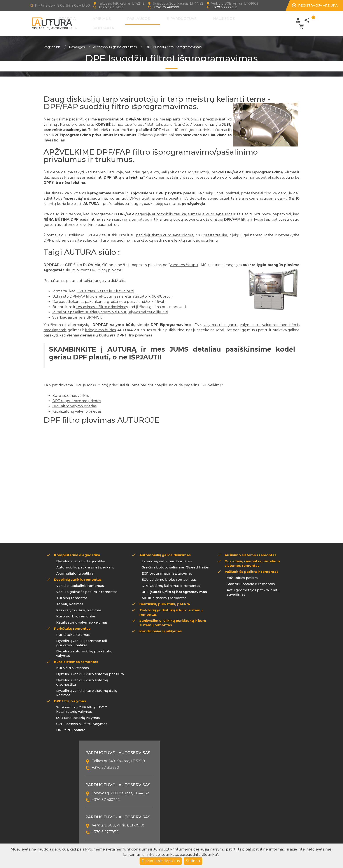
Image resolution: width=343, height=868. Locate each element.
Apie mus (121, 22)
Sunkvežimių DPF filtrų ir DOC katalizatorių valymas (82, 706)
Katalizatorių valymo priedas (77, 408)
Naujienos (200, 22)
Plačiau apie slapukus (161, 861)
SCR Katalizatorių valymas (78, 714)
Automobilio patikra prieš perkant (85, 564)
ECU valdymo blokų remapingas (169, 576)
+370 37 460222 (166, 7)
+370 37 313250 (111, 7)
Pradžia (101, 22)
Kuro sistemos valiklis (71, 392)
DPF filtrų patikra (71, 727)
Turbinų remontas (72, 595)
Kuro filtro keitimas (73, 665)
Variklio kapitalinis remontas (80, 582)
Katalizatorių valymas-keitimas (82, 619)
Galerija (222, 22)
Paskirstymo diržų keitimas (79, 607)
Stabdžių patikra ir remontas (251, 581)
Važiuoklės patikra (242, 574)
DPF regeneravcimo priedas (77, 398)
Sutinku (193, 861)
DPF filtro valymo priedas (74, 403)
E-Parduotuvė (172, 22)
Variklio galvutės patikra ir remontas (87, 588)
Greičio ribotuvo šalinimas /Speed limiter (176, 564)
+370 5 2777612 (224, 7)
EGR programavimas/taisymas (167, 570)
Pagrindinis (52, 44)
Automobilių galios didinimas (115, 44)
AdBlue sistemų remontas (164, 595)
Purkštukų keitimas (73, 631)
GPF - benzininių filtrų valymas (82, 721)
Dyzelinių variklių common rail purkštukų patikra (82, 640)
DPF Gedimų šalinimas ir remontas (171, 582)
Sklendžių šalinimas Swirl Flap (167, 558)
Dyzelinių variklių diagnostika (81, 558)
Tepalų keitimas (70, 601)
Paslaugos (143, 22)
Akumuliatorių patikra (75, 570)
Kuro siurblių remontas (76, 613)
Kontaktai (244, 22)
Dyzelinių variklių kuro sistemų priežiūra (90, 671)
